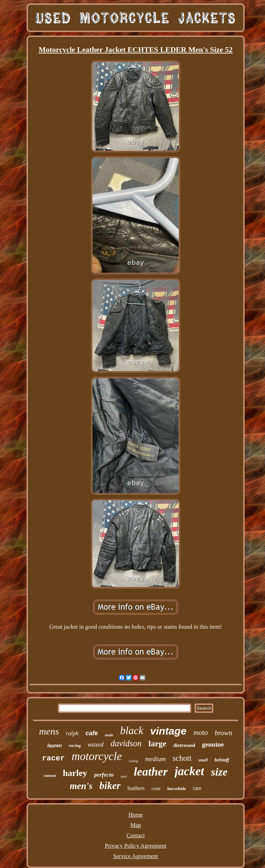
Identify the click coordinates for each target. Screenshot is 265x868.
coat (156, 788)
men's (81, 786)
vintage (168, 731)
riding (133, 761)
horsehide (177, 789)
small (203, 760)
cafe (92, 733)
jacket (189, 771)
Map (135, 825)
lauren (55, 746)
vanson (50, 776)
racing (75, 745)
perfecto (104, 775)
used (124, 776)
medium (155, 759)
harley (75, 773)
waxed (96, 745)
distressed (184, 745)
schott (182, 758)
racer (53, 759)
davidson (126, 743)
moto (200, 732)
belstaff (222, 760)
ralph (72, 733)
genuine (213, 744)
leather (151, 772)
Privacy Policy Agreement (136, 846)
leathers (136, 788)
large (157, 744)
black (132, 731)
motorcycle (97, 756)
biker (110, 786)
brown (223, 733)
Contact (136, 835)
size (219, 772)
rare (197, 788)
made (109, 735)
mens (49, 731)
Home (136, 815)
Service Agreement (136, 856)
